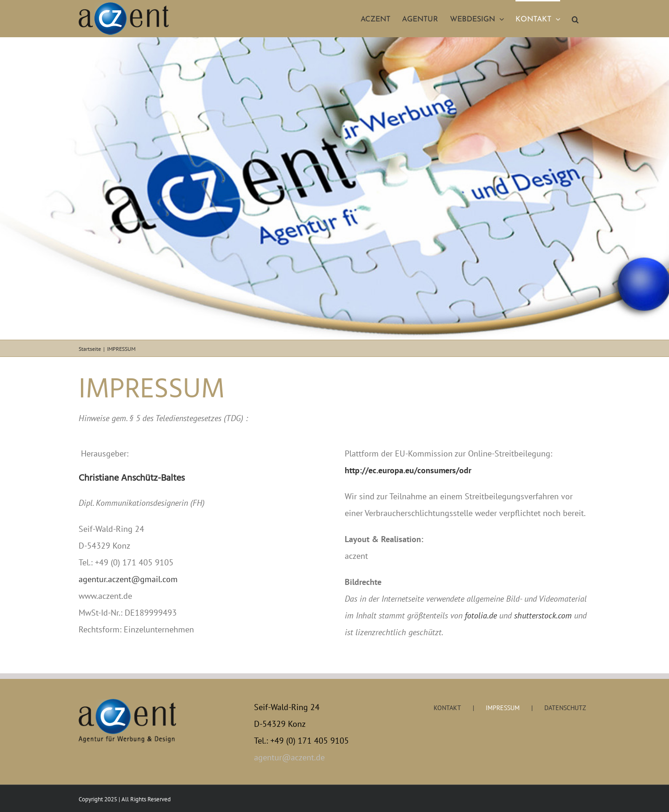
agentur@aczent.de (289, 757)
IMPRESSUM (503, 708)
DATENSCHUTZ (565, 708)
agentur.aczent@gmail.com (128, 579)
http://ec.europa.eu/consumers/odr (408, 470)
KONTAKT (447, 708)
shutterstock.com (543, 615)
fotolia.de (481, 615)
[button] (575, 19)
